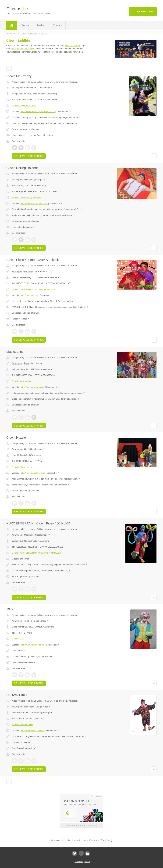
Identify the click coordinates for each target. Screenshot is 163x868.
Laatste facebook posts (42, 135)
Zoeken (41, 25)
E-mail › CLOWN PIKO (22, 725)
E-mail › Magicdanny (21, 381)
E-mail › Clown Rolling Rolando (26, 197)
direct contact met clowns (23, 49)
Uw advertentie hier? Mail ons (81, 825)
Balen (27, 363)
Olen (26, 180)
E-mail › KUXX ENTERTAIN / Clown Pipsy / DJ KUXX (36, 553)
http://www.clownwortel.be (32, 645)
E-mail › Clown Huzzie (22, 467)
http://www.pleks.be (29, 295)
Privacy (87, 862)
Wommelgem (30, 88)
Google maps (46, 88)
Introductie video (21, 319)
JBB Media (79, 862)
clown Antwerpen (72, 46)
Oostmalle (29, 535)
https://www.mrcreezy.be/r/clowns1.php (38, 112)
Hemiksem (29, 707)
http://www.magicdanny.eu (33, 387)
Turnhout (28, 621)
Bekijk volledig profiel (29, 156)
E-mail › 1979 (18, 639)
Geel (26, 449)
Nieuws (25, 25)
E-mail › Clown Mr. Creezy (24, 106)
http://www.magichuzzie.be (33, 473)
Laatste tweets (20, 135)
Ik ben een (143, 11)
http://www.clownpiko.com (32, 731)
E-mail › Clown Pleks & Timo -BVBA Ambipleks (33, 289)
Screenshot (64, 112)
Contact (57, 25)
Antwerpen (17, 88)
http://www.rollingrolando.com (34, 203)
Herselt (27, 271)
